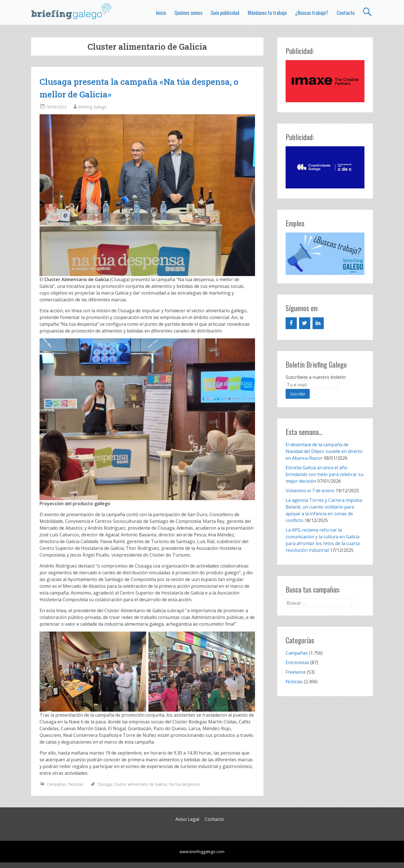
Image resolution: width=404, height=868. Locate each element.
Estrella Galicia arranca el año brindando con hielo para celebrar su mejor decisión (324, 474)
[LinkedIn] (318, 323)
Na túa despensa (184, 784)
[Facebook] (291, 323)
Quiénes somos (188, 13)
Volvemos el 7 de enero (310, 491)
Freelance (296, 672)
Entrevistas (297, 662)
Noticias (76, 784)
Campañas (57, 784)
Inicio (161, 13)
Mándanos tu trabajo (267, 13)
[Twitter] (305, 323)
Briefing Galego (92, 107)
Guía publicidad (225, 13)
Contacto (346, 13)
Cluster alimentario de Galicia (140, 784)
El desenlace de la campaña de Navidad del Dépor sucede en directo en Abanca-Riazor (324, 451)
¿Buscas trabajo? (312, 13)
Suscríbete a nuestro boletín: (316, 377)
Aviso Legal (187, 819)
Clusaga (105, 784)
